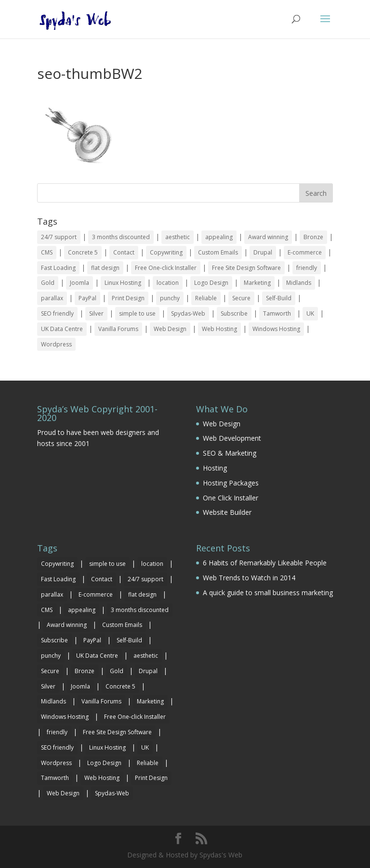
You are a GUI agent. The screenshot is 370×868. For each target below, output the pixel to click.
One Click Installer (231, 498)
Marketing (257, 283)
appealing (219, 237)
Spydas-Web (188, 313)
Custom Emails (218, 252)
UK (310, 313)
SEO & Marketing (230, 453)
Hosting (215, 468)
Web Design (170, 329)
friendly (307, 268)
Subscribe (234, 313)
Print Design (128, 298)
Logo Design (211, 283)
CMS (47, 252)
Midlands (299, 283)
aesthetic (178, 237)
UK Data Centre (62, 329)
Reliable (206, 298)
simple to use (137, 313)
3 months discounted (121, 237)
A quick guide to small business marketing (268, 593)
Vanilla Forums (118, 329)
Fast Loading (58, 268)
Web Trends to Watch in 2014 (249, 578)
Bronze (313, 237)
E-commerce (305, 252)
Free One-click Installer (166, 268)
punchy (170, 298)
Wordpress (56, 344)
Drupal (263, 252)
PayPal (87, 298)
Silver (96, 313)
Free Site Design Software (246, 268)
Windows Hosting (276, 329)
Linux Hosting (123, 283)
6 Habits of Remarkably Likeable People (265, 563)
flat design (105, 268)
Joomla (79, 283)
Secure (241, 298)
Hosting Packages (231, 483)
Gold (48, 283)
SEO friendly (57, 313)
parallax (52, 298)
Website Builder (227, 512)
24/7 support (59, 237)
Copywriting (166, 252)
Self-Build (279, 298)
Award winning (268, 237)
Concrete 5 (83, 252)
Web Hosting (219, 329)
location (168, 283)
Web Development (232, 438)
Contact (124, 252)
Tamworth (277, 313)
